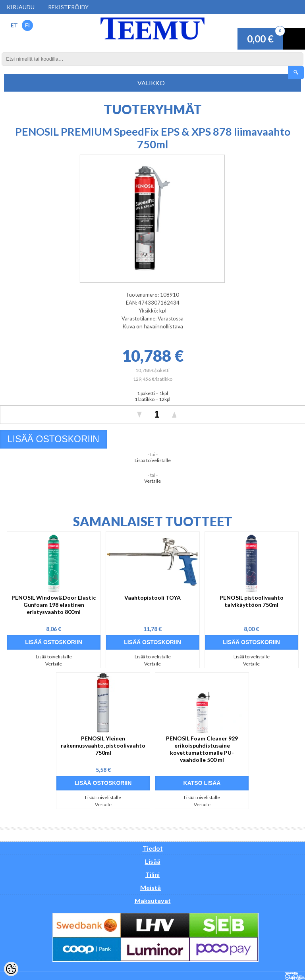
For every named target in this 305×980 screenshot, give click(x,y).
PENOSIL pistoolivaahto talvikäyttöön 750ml (252, 601)
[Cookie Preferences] (11, 969)
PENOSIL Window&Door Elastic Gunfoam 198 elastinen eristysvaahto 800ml (54, 605)
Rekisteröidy (68, 7)
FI (27, 25)
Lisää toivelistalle (153, 460)
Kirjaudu (21, 7)
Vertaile (152, 481)
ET (14, 25)
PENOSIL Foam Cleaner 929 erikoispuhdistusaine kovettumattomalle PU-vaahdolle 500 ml (202, 749)
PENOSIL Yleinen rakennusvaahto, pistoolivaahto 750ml (103, 745)
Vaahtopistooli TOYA (152, 597)
